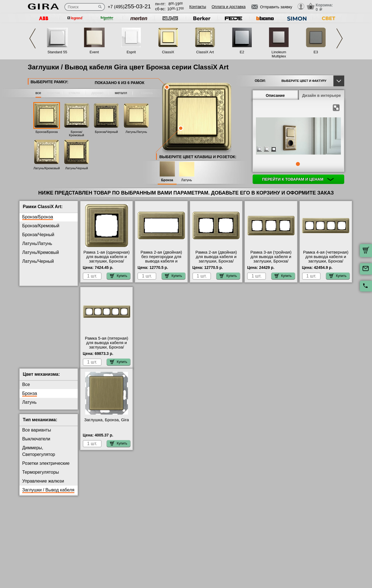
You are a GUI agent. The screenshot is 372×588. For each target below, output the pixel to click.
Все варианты (37, 434)
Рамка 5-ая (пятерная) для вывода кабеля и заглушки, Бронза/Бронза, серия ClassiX (107, 345)
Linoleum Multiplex (279, 54)
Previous (32, 38)
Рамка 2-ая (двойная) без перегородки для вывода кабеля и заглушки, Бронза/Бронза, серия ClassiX (161, 261)
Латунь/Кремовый (47, 168)
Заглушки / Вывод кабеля (48, 494)
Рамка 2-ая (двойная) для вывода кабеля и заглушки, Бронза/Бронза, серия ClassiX (216, 259)
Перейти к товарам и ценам (298, 179)
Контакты (198, 7)
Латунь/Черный (77, 168)
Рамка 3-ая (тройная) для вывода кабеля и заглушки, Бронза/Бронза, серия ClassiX (271, 259)
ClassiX (168, 52)
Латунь (187, 180)
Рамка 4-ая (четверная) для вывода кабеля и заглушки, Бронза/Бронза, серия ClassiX (326, 259)
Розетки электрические (46, 468)
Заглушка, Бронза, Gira (106, 424)
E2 (242, 52)
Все (26, 389)
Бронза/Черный (106, 132)
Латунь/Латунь (136, 132)
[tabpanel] (298, 136)
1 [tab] (298, 164)
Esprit (131, 52)
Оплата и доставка (228, 7)
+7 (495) (129, 7)
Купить (119, 276)
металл (121, 93)
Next (340, 38)
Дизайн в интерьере (321, 95)
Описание (275, 95)
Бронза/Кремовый (76, 133)
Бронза (167, 180)
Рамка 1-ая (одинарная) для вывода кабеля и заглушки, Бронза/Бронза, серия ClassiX (107, 259)
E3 (316, 52)
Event (94, 52)
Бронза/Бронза (47, 132)
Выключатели (36, 443)
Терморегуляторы (41, 477)
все (38, 93)
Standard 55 (57, 52)
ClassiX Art (205, 52)
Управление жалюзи (43, 485)
